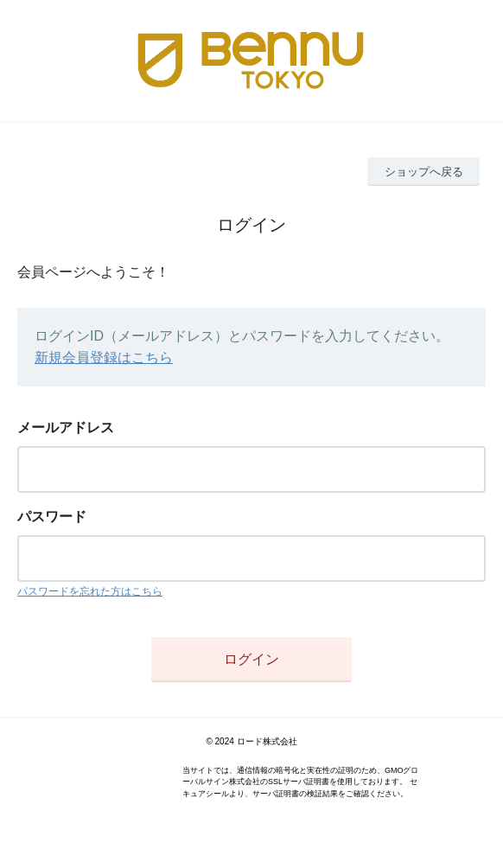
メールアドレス (66, 428)
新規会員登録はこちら (104, 357)
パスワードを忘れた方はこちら (90, 591)
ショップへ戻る (424, 172)
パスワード (52, 517)
